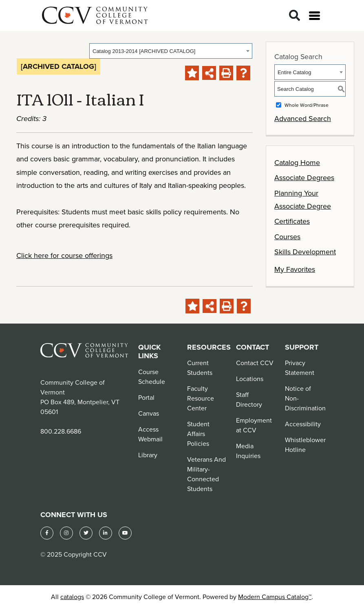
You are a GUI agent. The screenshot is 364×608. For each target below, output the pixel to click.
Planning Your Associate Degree (303, 199)
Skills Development (305, 252)
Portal (146, 397)
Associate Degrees (304, 177)
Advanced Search (303, 118)
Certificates (292, 221)
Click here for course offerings (64, 255)
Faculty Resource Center (201, 398)
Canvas (149, 413)
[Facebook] (47, 533)
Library (148, 455)
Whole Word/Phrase (307, 105)
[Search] (295, 16)
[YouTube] (125, 533)
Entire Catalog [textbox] (294, 72)
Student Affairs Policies (198, 434)
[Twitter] (86, 533)
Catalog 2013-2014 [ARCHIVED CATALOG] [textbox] (144, 51)
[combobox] (171, 51)
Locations (250, 379)
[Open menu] (314, 16)
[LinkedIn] (106, 533)
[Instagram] (66, 533)
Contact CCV (255, 363)
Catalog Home (297, 162)
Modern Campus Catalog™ (275, 597)
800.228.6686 (61, 431)
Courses (287, 237)
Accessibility (303, 424)
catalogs (72, 597)
